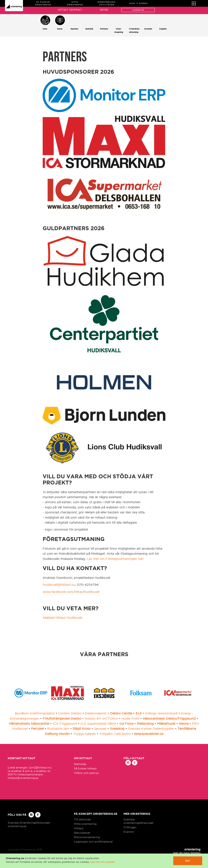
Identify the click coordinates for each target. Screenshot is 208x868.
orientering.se (17, 826)
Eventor (129, 832)
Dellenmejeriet (96, 713)
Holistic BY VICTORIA (101, 718)
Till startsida (82, 819)
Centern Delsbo (70, 713)
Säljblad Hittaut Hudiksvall (62, 618)
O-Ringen (130, 827)
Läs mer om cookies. (103, 862)
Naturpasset (82, 833)
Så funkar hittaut (85, 768)
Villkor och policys (86, 773)
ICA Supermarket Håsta (98, 723)
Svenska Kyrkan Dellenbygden (151, 729)
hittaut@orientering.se (23, 778)
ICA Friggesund (65, 723)
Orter (104, 10)
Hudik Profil (130, 718)
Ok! (188, 861)
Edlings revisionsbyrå (161, 713)
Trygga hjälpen (85, 734)
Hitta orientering (85, 824)
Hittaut (79, 828)
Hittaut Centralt (70, 10)
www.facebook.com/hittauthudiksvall (71, 592)
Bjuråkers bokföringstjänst (35, 713)
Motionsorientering (87, 837)
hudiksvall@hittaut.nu (59, 585)
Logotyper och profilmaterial (93, 842)
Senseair (100, 729)
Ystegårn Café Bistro (115, 734)
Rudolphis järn (58, 729)
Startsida (80, 764)
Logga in (138, 10)
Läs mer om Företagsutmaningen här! (115, 559)
